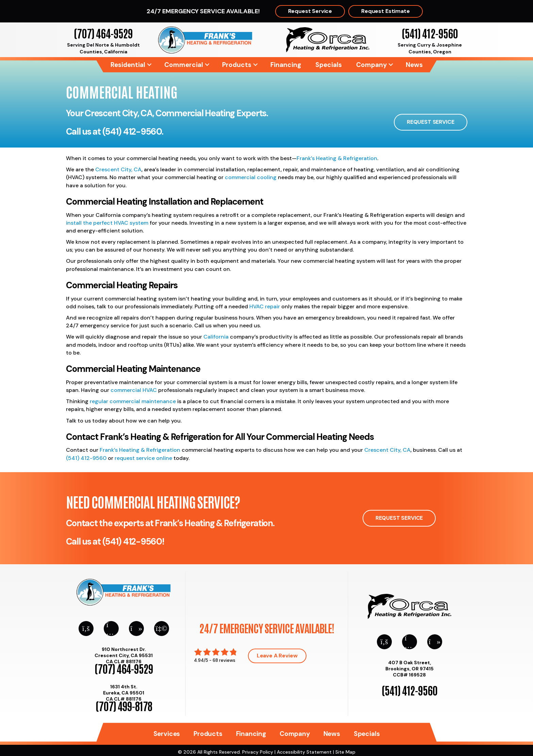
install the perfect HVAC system (107, 223)
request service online (143, 458)
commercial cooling (251, 177)
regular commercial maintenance (133, 401)
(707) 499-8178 (124, 706)
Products (237, 65)
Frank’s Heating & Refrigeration (337, 158)
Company (371, 65)
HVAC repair (265, 306)
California (216, 337)
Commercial (184, 65)
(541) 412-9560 (430, 33)
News (414, 65)
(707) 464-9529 (103, 33)
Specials (329, 65)
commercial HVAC (134, 390)
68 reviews (224, 660)
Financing (286, 65)
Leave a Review (277, 656)
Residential (128, 65)
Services (167, 734)
